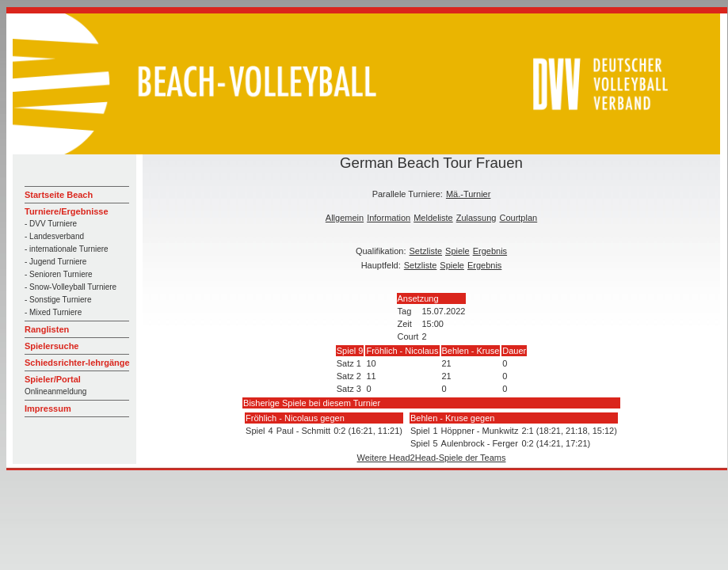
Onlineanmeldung (55, 391)
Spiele (457, 251)
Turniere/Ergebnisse (67, 211)
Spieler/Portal (53, 379)
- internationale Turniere (67, 249)
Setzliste (426, 251)
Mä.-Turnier (468, 194)
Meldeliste (433, 218)
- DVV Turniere (51, 224)
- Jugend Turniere (55, 262)
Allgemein (345, 218)
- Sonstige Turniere (58, 300)
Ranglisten (47, 329)
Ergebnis (490, 251)
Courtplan (518, 218)
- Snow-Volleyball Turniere (71, 287)
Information (389, 218)
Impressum (48, 408)
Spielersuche (51, 346)
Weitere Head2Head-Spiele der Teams (432, 458)
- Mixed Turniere (53, 312)
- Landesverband (54, 236)
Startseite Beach (59, 195)
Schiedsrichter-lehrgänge (77, 363)
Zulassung (476, 218)
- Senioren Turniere (59, 274)
